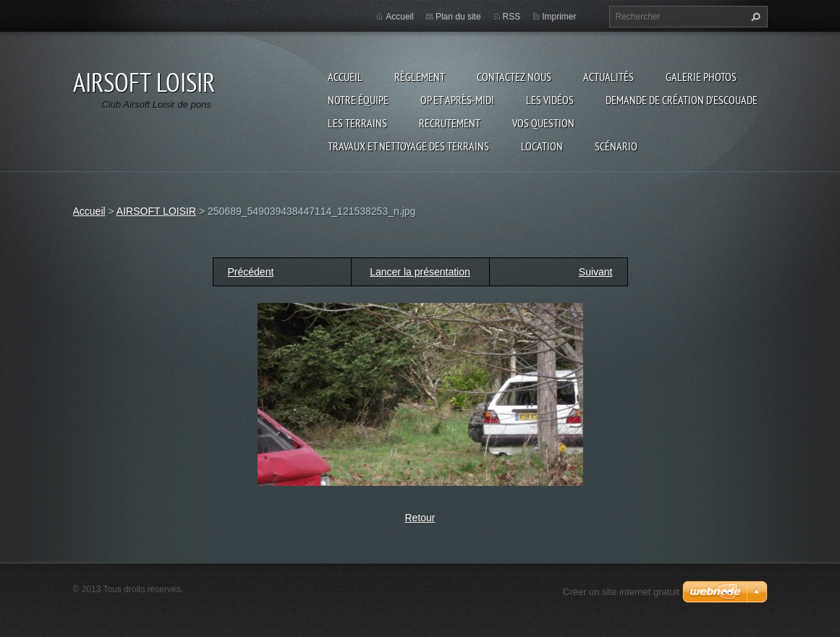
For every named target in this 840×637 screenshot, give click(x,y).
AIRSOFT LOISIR (156, 211)
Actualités (608, 77)
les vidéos (550, 100)
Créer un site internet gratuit (621, 592)
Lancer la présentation (420, 272)
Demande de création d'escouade (682, 100)
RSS (512, 17)
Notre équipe (358, 100)
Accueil (345, 77)
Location (542, 146)
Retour (420, 518)
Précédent (251, 272)
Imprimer (559, 17)
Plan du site (458, 17)
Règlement (420, 77)
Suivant (596, 272)
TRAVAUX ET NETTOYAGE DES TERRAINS (408, 146)
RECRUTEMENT (450, 123)
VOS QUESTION (543, 123)
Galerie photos (701, 77)
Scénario (616, 146)
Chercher (754, 17)
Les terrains (357, 123)
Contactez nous (514, 77)
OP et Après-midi (457, 100)
